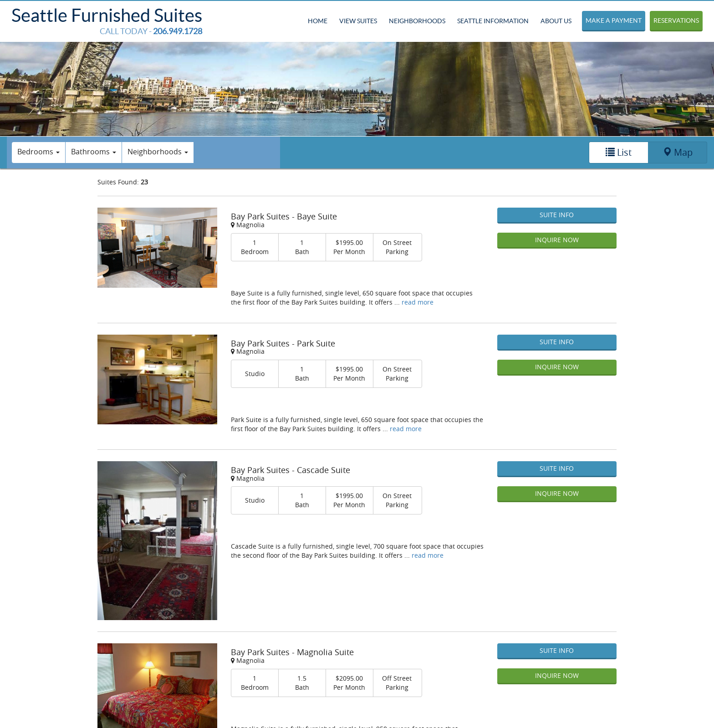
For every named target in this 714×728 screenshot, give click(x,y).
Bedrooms (38, 152)
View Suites (358, 21)
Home (318, 21)
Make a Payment (614, 20)
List (619, 152)
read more (418, 302)
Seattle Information (493, 21)
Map (678, 152)
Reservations (676, 20)
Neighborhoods (417, 21)
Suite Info (557, 215)
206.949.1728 (178, 31)
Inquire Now (557, 240)
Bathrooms (94, 152)
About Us (556, 21)
